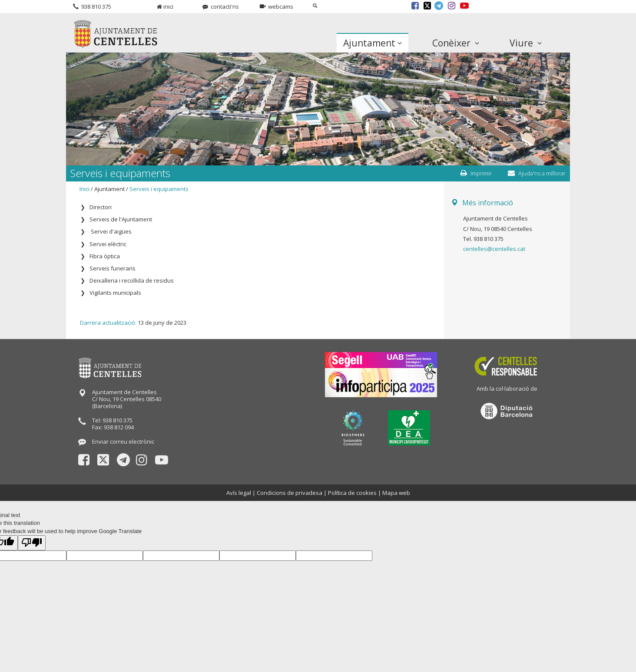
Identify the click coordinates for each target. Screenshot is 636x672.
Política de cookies (352, 493)
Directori (101, 207)
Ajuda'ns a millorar (537, 173)
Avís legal (239, 493)
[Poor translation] (32, 543)
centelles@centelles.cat (494, 249)
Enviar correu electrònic (123, 441)
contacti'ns (221, 7)
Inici (84, 189)
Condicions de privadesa (290, 493)
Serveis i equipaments (159, 189)
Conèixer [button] (456, 43)
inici (165, 7)
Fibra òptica (105, 256)
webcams (277, 7)
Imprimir (476, 173)
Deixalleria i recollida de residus (132, 280)
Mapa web (396, 493)
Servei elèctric (108, 244)
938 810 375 (92, 7)
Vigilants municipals (115, 293)
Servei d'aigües (111, 231)
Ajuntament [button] (373, 43)
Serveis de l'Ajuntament (121, 219)
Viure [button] (526, 43)
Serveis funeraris (113, 268)
